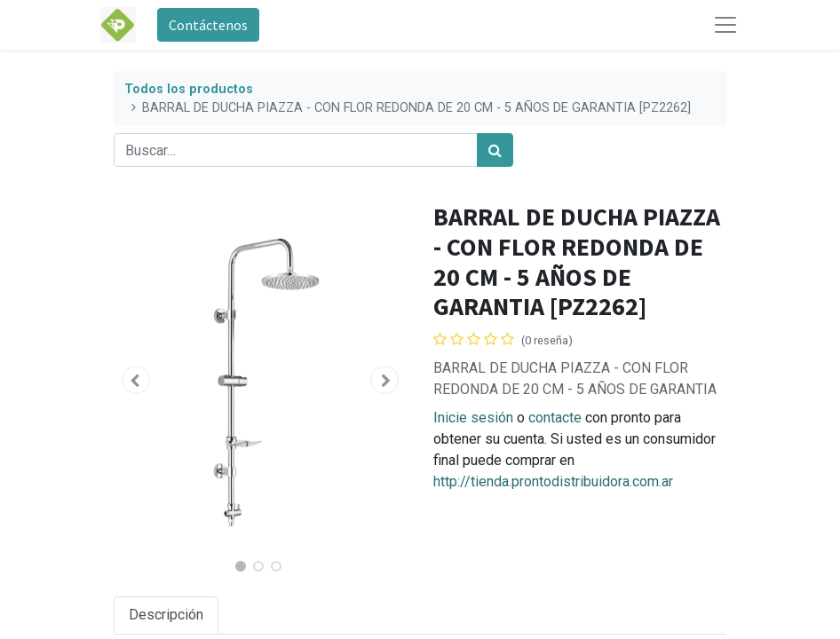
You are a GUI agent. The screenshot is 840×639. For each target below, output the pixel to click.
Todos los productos (189, 89)
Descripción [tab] (166, 615)
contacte (555, 418)
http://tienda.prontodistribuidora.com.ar (553, 481)
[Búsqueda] (495, 150)
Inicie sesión (473, 418)
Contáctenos (208, 25)
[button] (136, 380)
